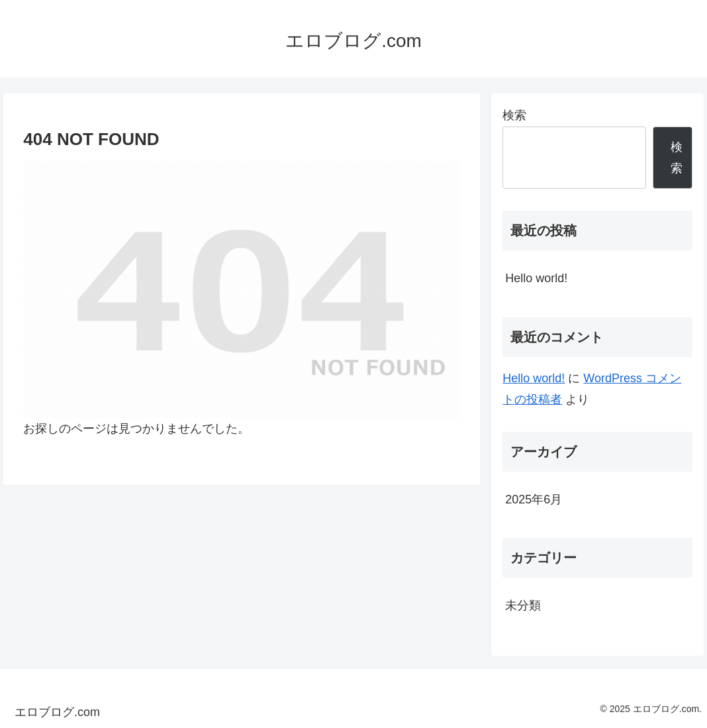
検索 (514, 115)
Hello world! (536, 278)
